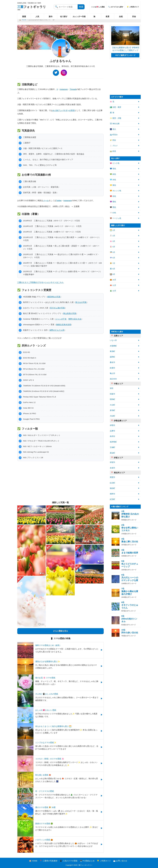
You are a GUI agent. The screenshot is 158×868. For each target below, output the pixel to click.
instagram (64, 89)
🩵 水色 (113, 180)
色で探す (64, 17)
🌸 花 (112, 102)
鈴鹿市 (112, 368)
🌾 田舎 (113, 140)
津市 (112, 388)
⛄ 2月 (112, 236)
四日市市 (113, 379)
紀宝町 (112, 499)
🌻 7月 (112, 263)
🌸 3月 (112, 241)
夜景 (108, 17)
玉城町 (112, 447)
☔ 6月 (112, 258)
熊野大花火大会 (75, 319)
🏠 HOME (33, 861)
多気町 (112, 410)
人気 (37, 17)
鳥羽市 (112, 436)
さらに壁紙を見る (60, 631)
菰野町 (112, 357)
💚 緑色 (113, 174)
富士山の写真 (81, 302)
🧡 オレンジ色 (115, 191)
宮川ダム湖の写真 (57, 308)
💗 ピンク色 (115, 163)
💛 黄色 (113, 185)
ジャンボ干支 (61, 319)
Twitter (59, 200)
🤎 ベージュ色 (115, 218)
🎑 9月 (112, 274)
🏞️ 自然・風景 (115, 107)
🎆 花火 (113, 129)
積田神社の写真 (54, 297)
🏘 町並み (114, 135)
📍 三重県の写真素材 (49, 861)
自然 (121, 17)
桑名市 (112, 362)
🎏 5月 (112, 252)
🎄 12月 (113, 291)
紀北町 (112, 483)
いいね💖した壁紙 (98, 7)
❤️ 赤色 (113, 196)
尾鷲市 (112, 477)
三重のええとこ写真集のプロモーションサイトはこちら (40, 282)
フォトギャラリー (32, 8)
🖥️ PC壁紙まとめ (87, 861)
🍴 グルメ (114, 146)
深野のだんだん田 (57, 330)
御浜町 (112, 488)
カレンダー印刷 (79, 17)
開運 (24, 17)
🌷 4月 (112, 247)
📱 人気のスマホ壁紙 (69, 861)
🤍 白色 (113, 213)
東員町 (112, 351)
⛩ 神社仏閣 (115, 124)
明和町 (112, 399)
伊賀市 (112, 462)
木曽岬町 (113, 346)
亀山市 (112, 373)
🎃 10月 (113, 280)
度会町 (112, 453)
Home (24, 20)
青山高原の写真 (70, 313)
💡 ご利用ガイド (133, 7)
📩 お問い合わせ (120, 861)
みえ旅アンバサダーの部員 (64, 110)
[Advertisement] (60, 481)
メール (46, 200)
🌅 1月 (112, 230)
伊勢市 (112, 425)
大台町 (112, 405)
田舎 (134, 17)
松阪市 (112, 394)
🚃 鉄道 (113, 151)
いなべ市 (113, 340)
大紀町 (112, 416)
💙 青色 (113, 169)
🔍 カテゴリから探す (116, 7)
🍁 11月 (113, 285)
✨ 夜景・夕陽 (115, 118)
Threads (73, 89)
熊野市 (112, 494)
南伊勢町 (113, 442)
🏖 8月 (112, 269)
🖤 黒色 (113, 207)
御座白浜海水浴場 (64, 325)
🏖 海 (112, 113)
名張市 (112, 468)
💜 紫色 (113, 202)
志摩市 (112, 431)
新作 (51, 17)
